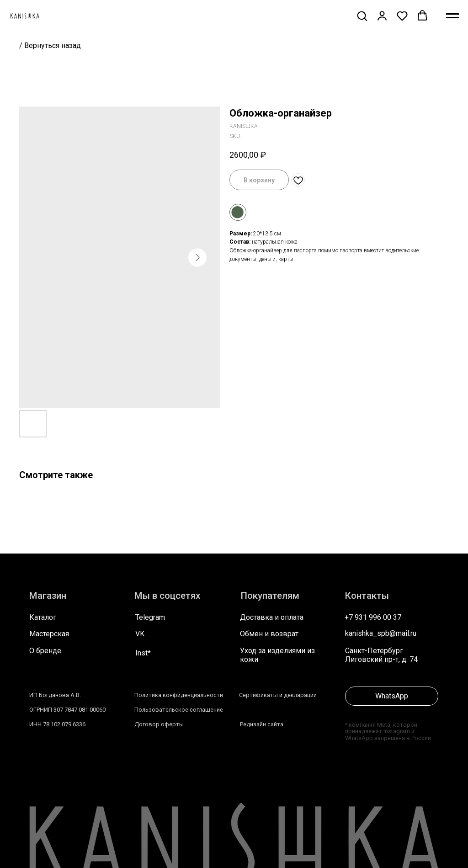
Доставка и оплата (272, 617)
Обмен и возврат (269, 634)
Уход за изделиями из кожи (277, 655)
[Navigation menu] (452, 16)
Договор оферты (159, 724)
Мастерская (49, 634)
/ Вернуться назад (50, 45)
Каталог (43, 617)
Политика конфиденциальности (179, 695)
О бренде (45, 651)
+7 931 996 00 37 (373, 617)
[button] (362, 16)
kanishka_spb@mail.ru (381, 633)
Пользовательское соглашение (179, 710)
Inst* (143, 653)
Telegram (150, 617)
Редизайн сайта (262, 724)
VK (140, 634)
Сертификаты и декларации (278, 695)
